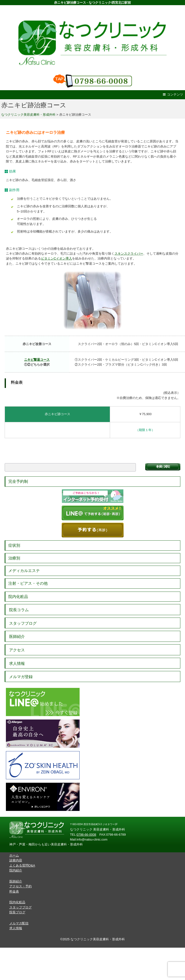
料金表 (14, 891)
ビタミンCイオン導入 (57, 258)
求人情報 (17, 664)
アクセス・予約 (21, 886)
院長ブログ (17, 912)
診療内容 (16, 860)
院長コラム (19, 610)
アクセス (17, 650)
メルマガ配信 (19, 923)
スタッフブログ (23, 623)
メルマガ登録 (21, 677)
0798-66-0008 (86, 835)
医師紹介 (17, 637)
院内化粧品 (18, 597)
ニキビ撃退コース (37, 360)
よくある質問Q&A (22, 865)
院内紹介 (16, 870)
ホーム (14, 855)
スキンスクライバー (129, 254)
